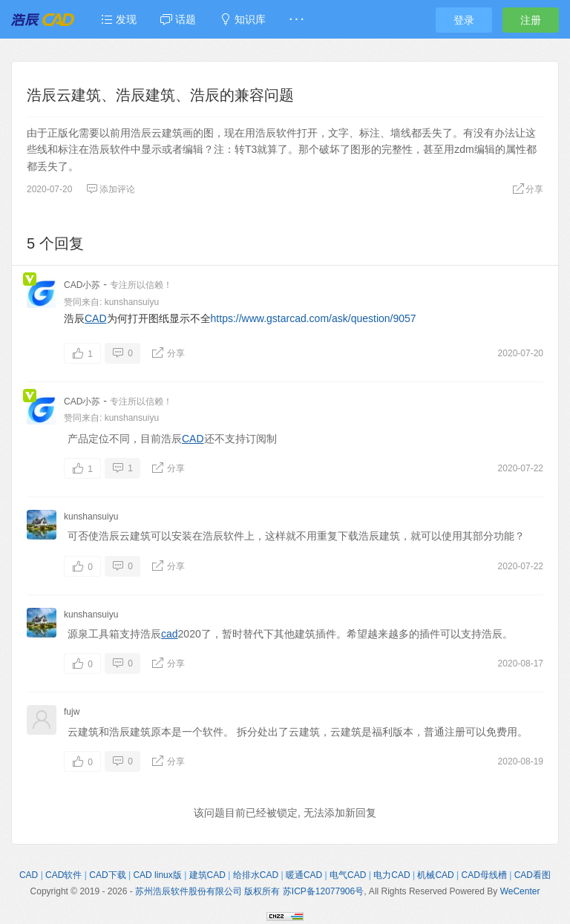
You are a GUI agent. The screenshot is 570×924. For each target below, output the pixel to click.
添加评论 (111, 189)
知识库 (243, 19)
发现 (119, 19)
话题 (178, 19)
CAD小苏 (82, 285)
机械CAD (435, 875)
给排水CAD (256, 875)
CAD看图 (533, 875)
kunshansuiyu (132, 302)
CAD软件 (63, 875)
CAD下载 (107, 875)
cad (170, 634)
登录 (464, 20)
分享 (528, 189)
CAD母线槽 (484, 875)
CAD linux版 (157, 875)
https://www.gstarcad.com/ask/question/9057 (314, 318)
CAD (96, 318)
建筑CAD (207, 875)
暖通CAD (304, 875)
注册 (531, 20)
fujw (72, 712)
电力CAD (392, 875)
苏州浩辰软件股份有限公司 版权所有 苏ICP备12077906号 (249, 891)
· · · (297, 19)
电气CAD (348, 875)
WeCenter (520, 891)
